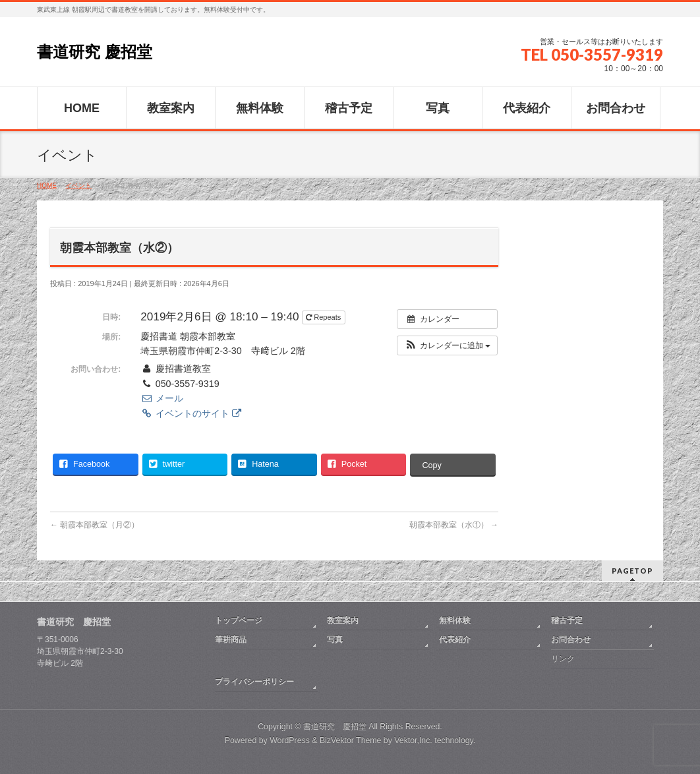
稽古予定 (567, 620)
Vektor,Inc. (413, 740)
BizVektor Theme (351, 740)
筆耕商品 (231, 640)
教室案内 (343, 620)
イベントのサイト (190, 413)
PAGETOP (632, 571)
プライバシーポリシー (254, 682)
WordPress (290, 740)
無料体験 (455, 620)
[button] (447, 345)
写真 (335, 640)
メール (161, 398)
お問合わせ (571, 640)
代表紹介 (455, 640)
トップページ (239, 620)
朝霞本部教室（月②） (95, 525)
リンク (563, 659)
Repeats (324, 317)
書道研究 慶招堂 (95, 52)
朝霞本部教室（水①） (454, 525)
